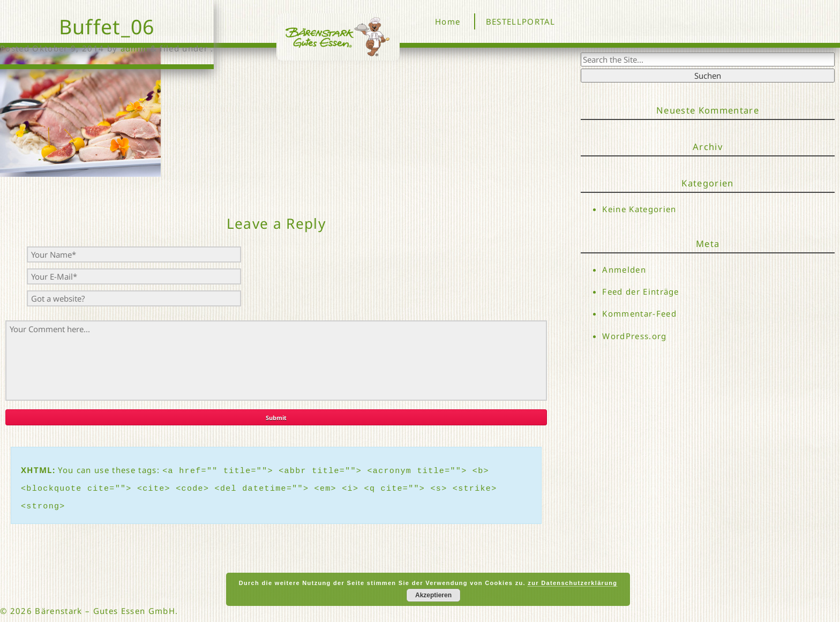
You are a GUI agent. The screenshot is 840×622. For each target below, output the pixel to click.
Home (448, 21)
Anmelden (624, 269)
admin (134, 48)
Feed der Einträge (641, 291)
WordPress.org (634, 336)
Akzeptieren (433, 595)
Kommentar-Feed (639, 314)
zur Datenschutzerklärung (572, 583)
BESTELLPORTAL (521, 21)
